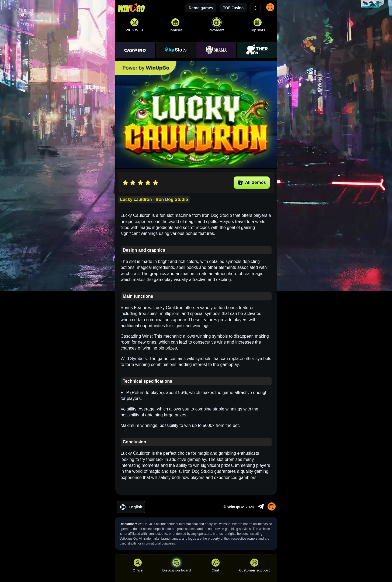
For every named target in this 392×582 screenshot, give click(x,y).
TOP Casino (233, 8)
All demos (252, 182)
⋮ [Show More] (256, 8)
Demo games (201, 8)
